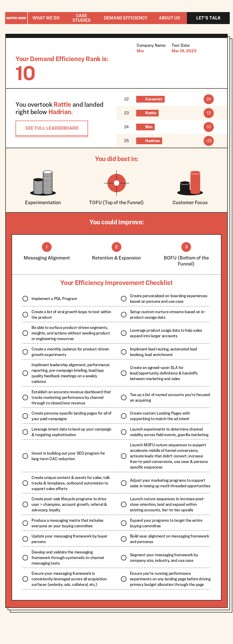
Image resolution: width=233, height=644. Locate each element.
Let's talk (208, 18)
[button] (46, 18)
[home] (16, 18)
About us (169, 18)
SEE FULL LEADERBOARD (52, 128)
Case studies (82, 18)
